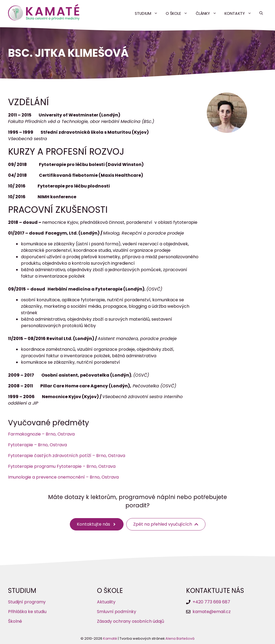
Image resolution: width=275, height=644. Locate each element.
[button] (261, 13)
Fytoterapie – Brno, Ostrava (37, 445)
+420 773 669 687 (211, 602)
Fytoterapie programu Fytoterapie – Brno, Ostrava (62, 466)
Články (208, 13)
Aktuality (106, 602)
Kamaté (110, 638)
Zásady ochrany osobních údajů (131, 621)
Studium (148, 13)
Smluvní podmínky (117, 612)
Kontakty (240, 13)
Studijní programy (27, 602)
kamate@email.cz (212, 612)
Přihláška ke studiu (27, 612)
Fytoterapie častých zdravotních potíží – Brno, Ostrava (67, 456)
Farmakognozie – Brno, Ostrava (41, 434)
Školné (15, 621)
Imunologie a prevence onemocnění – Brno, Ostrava (63, 477)
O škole (179, 13)
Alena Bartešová (180, 638)
